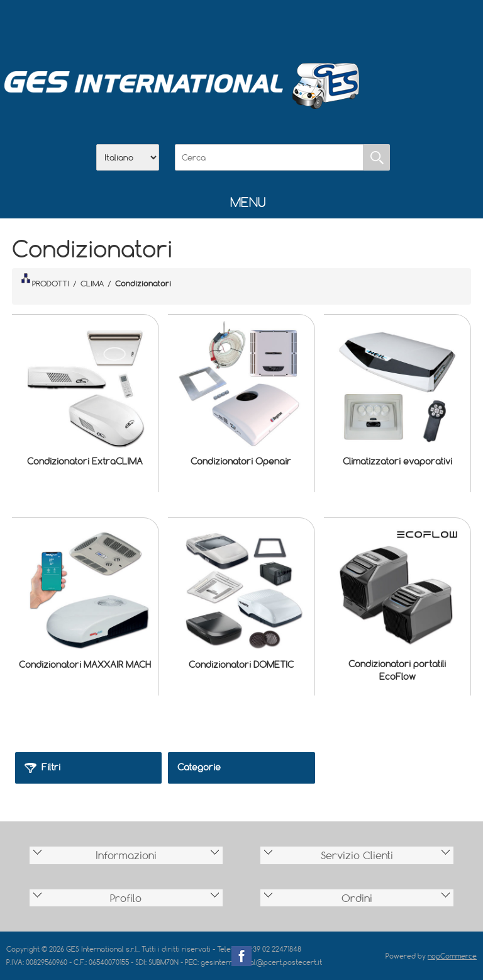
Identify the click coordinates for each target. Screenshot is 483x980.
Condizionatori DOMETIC (241, 664)
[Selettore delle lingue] (128, 157)
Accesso (307, 26)
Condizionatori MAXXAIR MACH (85, 664)
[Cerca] (269, 157)
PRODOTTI (45, 281)
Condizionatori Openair (241, 461)
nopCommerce (452, 956)
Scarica (241, 26)
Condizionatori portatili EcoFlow (397, 670)
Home (176, 26)
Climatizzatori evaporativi (397, 461)
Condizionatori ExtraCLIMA (85, 461)
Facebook (241, 956)
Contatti (274, 26)
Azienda (209, 26)
